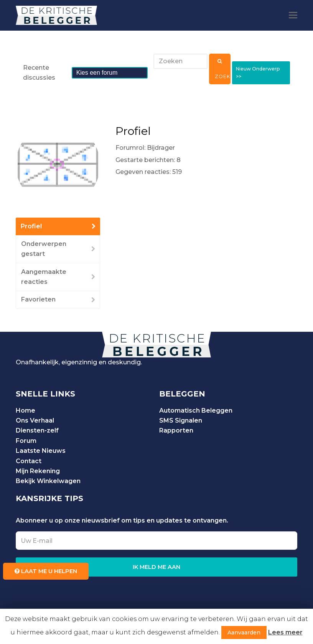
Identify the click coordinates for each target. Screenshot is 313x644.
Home (26, 410)
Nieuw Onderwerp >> (260, 73)
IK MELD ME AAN (156, 567)
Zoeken (222, 69)
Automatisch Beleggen (196, 410)
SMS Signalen (181, 420)
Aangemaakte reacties (44, 277)
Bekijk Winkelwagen (48, 481)
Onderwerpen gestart (44, 249)
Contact (29, 461)
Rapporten (176, 430)
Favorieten (38, 299)
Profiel (31, 226)
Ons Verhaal (35, 420)
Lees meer (285, 632)
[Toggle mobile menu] (293, 15)
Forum (26, 441)
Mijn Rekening (38, 471)
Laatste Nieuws (41, 451)
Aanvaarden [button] (244, 633)
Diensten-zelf (37, 430)
